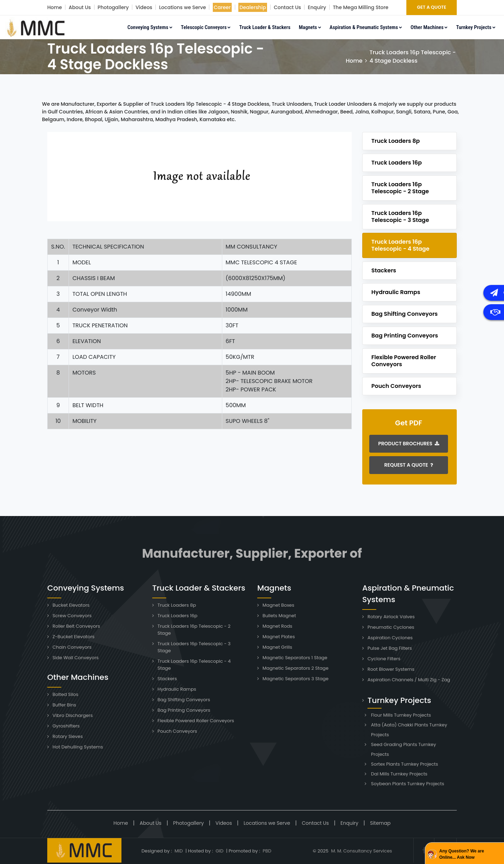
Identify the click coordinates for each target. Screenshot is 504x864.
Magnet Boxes (278, 605)
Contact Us (287, 7)
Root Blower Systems (391, 669)
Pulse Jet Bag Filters (390, 648)
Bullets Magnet (279, 616)
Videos (144, 7)
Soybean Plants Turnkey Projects (408, 784)
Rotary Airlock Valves (391, 617)
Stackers (384, 270)
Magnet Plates (279, 637)
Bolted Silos (65, 694)
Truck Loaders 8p (395, 141)
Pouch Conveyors (396, 386)
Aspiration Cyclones (390, 638)
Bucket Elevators (71, 605)
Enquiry (317, 7)
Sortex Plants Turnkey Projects (405, 764)
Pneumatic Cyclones (391, 627)
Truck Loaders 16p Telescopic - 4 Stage (400, 245)
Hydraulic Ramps (396, 292)
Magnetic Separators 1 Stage (295, 658)
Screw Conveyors (72, 616)
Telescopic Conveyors (206, 27)
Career (222, 7)
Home (55, 7)
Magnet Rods (277, 626)
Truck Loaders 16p (397, 163)
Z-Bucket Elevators (73, 637)
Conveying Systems (150, 27)
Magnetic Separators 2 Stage (295, 668)
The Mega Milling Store (361, 7)
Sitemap (380, 823)
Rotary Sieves (68, 736)
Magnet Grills (277, 647)
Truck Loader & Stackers (265, 27)
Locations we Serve (182, 7)
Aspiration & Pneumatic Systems (366, 27)
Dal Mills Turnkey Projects (399, 774)
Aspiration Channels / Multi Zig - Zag (409, 680)
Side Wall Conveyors (76, 658)
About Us (80, 7)
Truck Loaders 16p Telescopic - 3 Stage (400, 217)
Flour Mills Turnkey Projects (401, 715)
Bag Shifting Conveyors (405, 314)
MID (178, 851)
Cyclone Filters (384, 659)
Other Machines (429, 27)
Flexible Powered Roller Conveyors (404, 361)
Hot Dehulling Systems (78, 747)
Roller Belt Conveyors (76, 626)
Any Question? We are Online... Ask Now (462, 854)
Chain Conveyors (72, 647)
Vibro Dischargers (73, 715)
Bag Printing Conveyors (405, 336)
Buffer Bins (64, 705)
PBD (267, 851)
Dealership (253, 7)
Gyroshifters (66, 726)
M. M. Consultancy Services (362, 851)
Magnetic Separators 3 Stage (296, 679)
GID (220, 851)
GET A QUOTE (432, 7)
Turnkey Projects (476, 27)
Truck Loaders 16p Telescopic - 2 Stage (400, 188)
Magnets (310, 27)
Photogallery (113, 7)
